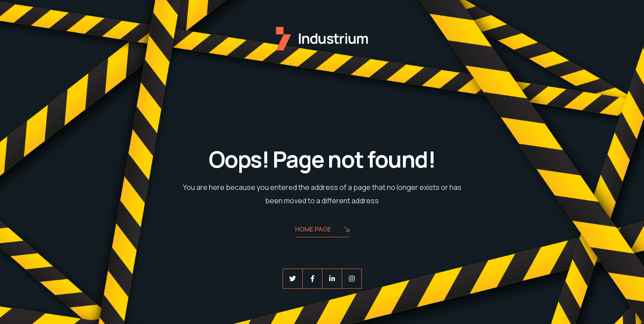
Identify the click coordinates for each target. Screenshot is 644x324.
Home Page (322, 230)
